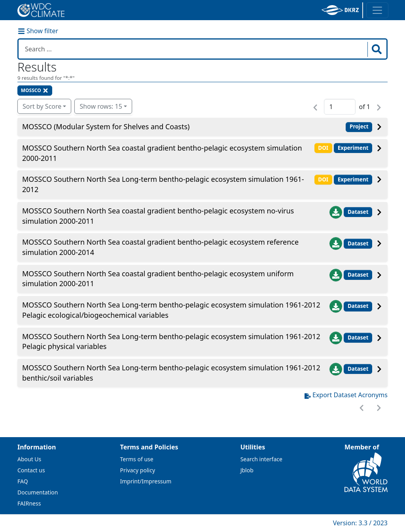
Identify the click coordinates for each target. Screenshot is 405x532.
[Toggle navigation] (377, 10)
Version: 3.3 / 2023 (360, 523)
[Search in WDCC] (194, 49)
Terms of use (137, 459)
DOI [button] (323, 148)
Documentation (38, 492)
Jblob (247, 470)
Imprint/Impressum (146, 481)
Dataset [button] (358, 212)
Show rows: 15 (101, 106)
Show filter (38, 31)
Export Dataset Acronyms (346, 395)
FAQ (23, 481)
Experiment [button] (353, 148)
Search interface (261, 459)
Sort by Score (42, 106)
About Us (29, 459)
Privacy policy (138, 470)
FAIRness (29, 503)
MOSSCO (35, 90)
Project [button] (359, 126)
